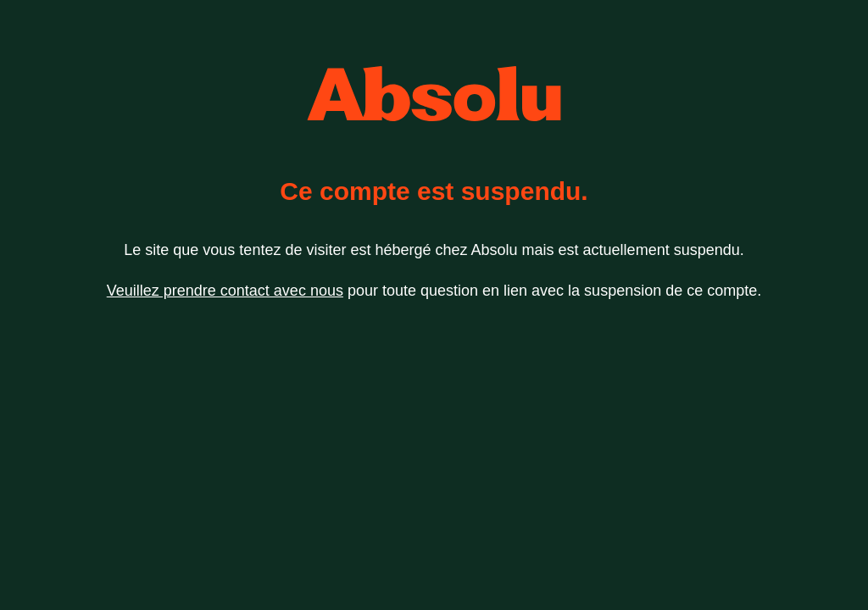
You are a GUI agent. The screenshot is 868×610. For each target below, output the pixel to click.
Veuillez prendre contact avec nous (225, 291)
